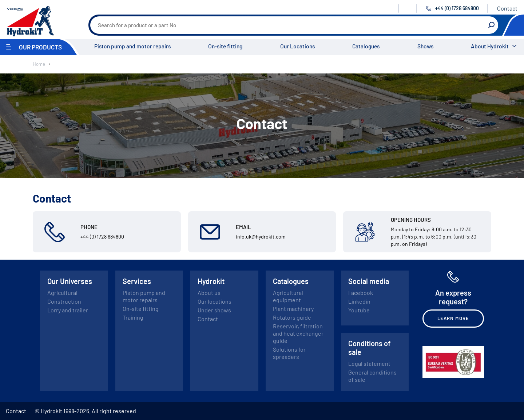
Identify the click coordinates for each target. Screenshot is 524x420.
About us (209, 293)
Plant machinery (293, 309)
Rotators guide (292, 317)
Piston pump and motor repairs (132, 46)
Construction (64, 301)
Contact (507, 8)
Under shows (214, 310)
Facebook (361, 293)
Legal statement (369, 363)
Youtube (359, 310)
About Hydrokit (490, 46)
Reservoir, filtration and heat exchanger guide (298, 333)
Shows (425, 46)
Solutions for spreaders (289, 353)
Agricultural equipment (288, 296)
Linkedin (359, 301)
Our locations (215, 301)
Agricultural (62, 293)
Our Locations (297, 46)
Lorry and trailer (68, 310)
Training (133, 317)
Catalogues (366, 46)
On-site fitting (225, 46)
